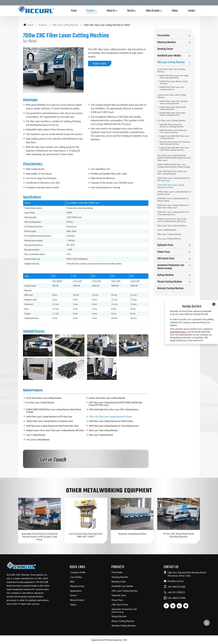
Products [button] (91, 11)
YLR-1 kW (77, 281)
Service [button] (131, 11)
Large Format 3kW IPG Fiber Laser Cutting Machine (174, 137)
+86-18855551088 (176, 587)
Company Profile (78, 572)
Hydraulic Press (165, 245)
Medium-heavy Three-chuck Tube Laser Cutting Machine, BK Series (55, 430)
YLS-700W (57, 281)
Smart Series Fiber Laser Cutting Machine (44, 398)
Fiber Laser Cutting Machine (101, 435)
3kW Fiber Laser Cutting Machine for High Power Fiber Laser (52, 426)
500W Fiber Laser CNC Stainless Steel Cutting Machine (174, 102)
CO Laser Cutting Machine (38, 440)
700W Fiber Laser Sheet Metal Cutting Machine (173, 108)
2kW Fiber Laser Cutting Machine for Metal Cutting (111, 421)
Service (73, 595)
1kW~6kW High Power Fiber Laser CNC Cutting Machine (114, 409)
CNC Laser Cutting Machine (65, 25)
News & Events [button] (153, 11)
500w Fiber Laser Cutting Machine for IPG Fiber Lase (49, 417)
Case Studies (76, 577)
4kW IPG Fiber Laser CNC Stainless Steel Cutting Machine (175, 143)
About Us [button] (111, 11)
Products (43, 25)
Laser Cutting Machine (36, 435)
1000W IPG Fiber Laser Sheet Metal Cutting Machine (172, 114)
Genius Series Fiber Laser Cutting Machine (107, 398)
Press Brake (163, 36)
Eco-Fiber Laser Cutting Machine (40, 402)
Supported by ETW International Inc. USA (109, 640)
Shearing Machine (167, 42)
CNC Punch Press (166, 259)
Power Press (164, 252)
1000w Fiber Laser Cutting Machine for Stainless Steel (50, 421)
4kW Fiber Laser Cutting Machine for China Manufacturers (114, 426)
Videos (175, 11)
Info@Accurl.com (176, 581)
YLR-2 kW (97, 281)
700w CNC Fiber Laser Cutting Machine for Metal (110, 417)
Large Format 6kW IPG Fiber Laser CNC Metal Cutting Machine (174, 149)
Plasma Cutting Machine (170, 282)
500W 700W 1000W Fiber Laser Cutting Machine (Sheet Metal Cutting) (54, 411)
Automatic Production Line (174, 267)
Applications (76, 591)
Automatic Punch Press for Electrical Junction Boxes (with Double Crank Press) (40, 537)
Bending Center (165, 49)
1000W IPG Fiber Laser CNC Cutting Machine (172, 88)
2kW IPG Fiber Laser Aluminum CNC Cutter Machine (173, 131)
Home (74, 11)
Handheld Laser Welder (169, 56)
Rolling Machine (165, 275)
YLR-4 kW (135, 281)
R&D (72, 582)
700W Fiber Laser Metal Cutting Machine (173, 82)
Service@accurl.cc (178, 332)
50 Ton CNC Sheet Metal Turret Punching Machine (178, 535)
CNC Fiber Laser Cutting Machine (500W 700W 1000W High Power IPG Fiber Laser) (115, 404)
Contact (191, 11)
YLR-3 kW (116, 281)
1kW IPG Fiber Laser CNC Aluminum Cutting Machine (172, 126)
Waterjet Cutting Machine (170, 288)
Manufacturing (77, 586)
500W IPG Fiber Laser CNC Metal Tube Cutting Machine (174, 77)
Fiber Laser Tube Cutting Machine (103, 430)
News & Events (77, 600)
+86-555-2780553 (176, 592)
